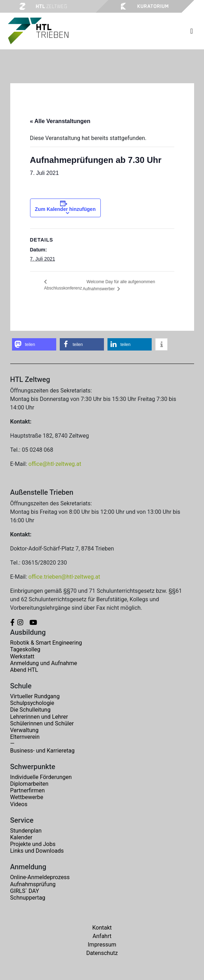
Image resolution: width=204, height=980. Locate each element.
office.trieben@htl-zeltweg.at (64, 577)
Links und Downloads (37, 851)
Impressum (102, 945)
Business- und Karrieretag (42, 751)
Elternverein (25, 737)
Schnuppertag (28, 898)
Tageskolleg (25, 649)
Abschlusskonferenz (63, 288)
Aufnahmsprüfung (33, 884)
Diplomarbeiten (29, 784)
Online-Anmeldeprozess (40, 877)
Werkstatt (22, 656)
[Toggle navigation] (191, 31)
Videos (19, 804)
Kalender (21, 837)
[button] (34, 344)
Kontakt (102, 928)
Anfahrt (102, 936)
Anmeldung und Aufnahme (44, 663)
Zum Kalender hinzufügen (65, 209)
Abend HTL (24, 670)
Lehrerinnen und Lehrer (39, 717)
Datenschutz (102, 953)
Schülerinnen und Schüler (42, 723)
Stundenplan (26, 831)
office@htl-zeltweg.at (55, 464)
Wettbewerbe (27, 797)
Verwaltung (24, 730)
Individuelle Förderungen (41, 777)
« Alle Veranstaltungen (60, 121)
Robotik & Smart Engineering (46, 643)
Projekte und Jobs (33, 844)
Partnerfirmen (28, 790)
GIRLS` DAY (25, 891)
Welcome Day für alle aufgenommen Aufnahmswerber (119, 285)
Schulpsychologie (32, 703)
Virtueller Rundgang (35, 696)
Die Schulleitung (30, 710)
